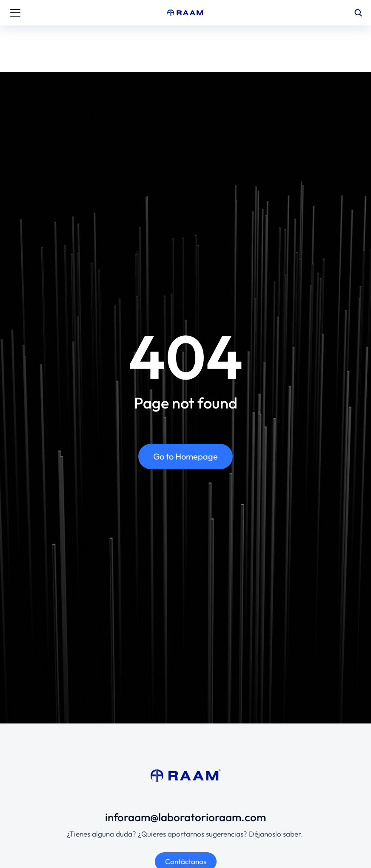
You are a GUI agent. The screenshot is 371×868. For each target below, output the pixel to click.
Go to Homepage (185, 456)
